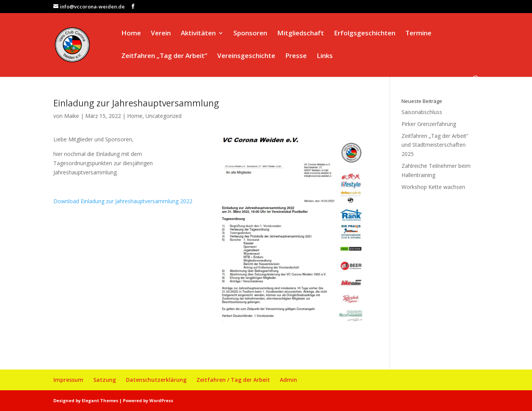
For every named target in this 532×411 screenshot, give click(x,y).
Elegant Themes (100, 400)
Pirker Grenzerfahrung (429, 124)
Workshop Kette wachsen (433, 187)
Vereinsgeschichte (246, 56)
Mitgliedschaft (301, 34)
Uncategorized (164, 116)
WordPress (161, 400)
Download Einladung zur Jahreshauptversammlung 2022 (123, 201)
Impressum (68, 380)
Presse (296, 56)
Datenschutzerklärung (156, 380)
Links (325, 56)
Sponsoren (250, 34)
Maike (72, 116)
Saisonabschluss (422, 112)
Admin (288, 380)
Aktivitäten (198, 34)
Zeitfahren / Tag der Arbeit (233, 380)
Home (131, 34)
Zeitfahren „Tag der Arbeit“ (164, 56)
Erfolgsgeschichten (365, 34)
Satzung (105, 380)
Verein (161, 34)
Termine (418, 34)
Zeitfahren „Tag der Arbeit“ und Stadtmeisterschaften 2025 (435, 145)
